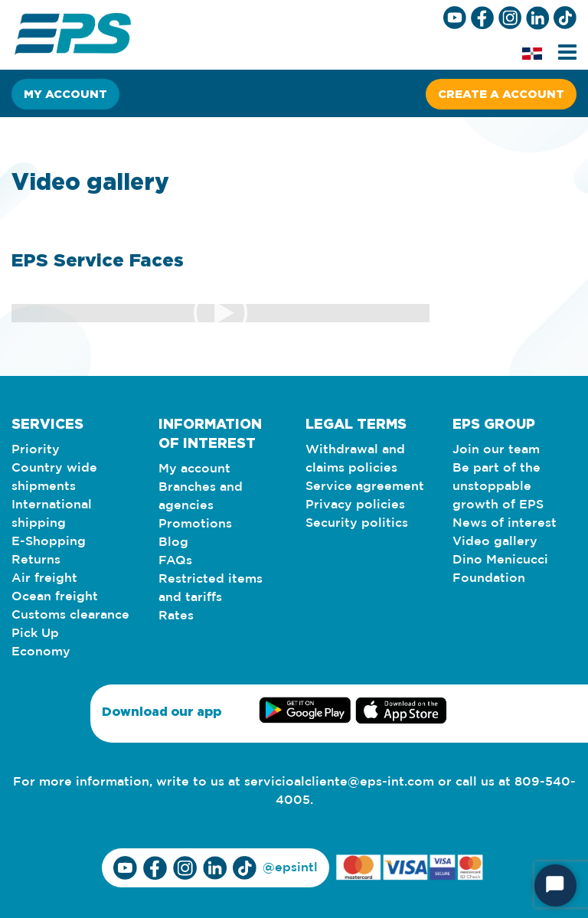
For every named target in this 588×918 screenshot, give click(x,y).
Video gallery (495, 542)
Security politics (357, 523)
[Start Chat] (555, 885)
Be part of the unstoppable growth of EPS (498, 487)
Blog (173, 542)
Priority (36, 450)
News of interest (505, 523)
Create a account (501, 94)
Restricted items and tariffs (211, 588)
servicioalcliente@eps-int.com (339, 782)
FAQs (175, 561)
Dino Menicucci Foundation (500, 569)
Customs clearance (70, 615)
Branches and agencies (201, 497)
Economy (41, 652)
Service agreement (365, 487)
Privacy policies (355, 505)
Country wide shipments (54, 477)
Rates (176, 616)
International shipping (52, 514)
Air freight (44, 578)
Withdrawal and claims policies (355, 459)
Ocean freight (55, 597)
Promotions (195, 524)
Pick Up (35, 634)
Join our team (496, 450)
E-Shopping (49, 542)
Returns (36, 560)
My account (65, 94)
